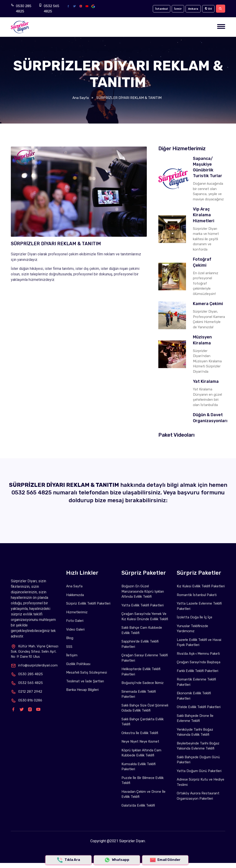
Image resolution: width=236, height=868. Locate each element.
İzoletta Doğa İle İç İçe (195, 617)
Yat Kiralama (206, 381)
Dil (208, 9)
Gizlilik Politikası (78, 664)
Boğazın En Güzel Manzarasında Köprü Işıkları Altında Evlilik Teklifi (143, 591)
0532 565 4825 (52, 9)
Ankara (193, 9)
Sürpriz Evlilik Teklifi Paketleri (88, 603)
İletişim (72, 655)
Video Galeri (75, 629)
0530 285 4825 (24, 9)
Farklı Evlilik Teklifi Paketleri (198, 671)
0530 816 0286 (27, 700)
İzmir (178, 9)
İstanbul (162, 9)
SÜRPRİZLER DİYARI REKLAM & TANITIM (128, 98)
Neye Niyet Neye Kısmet (140, 741)
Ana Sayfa (81, 98)
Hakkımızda (75, 595)
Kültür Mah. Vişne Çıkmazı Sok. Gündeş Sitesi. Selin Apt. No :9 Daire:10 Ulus (35, 652)
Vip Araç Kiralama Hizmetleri (204, 215)
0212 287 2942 (27, 692)
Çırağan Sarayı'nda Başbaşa (199, 662)
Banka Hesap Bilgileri (82, 690)
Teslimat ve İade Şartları (85, 681)
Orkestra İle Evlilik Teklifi (140, 733)
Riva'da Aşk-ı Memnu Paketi (198, 654)
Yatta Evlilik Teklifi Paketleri (143, 605)
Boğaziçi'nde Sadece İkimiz (143, 683)
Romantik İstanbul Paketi (197, 595)
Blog (70, 638)
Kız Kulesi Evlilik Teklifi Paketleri (201, 586)
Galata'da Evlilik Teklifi (138, 805)
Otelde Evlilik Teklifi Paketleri (199, 707)
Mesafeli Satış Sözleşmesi (87, 672)
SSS (69, 647)
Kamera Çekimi (208, 304)
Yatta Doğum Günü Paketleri (199, 771)
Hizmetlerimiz (77, 612)
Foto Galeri (75, 621)
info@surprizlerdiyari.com (34, 665)
